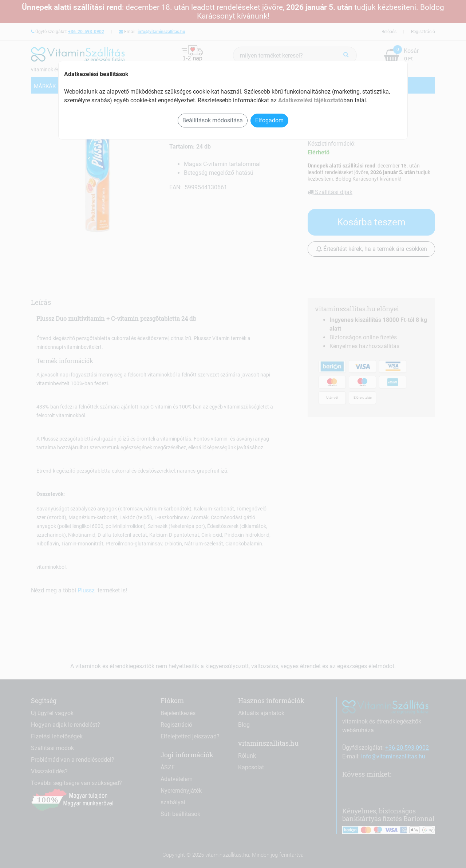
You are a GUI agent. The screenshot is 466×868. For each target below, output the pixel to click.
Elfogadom (269, 120)
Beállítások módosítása (213, 120)
